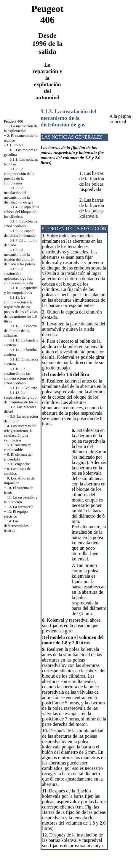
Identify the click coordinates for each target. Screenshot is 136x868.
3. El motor (15, 145)
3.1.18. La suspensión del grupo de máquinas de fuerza (21, 397)
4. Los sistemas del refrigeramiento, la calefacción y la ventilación (20, 433)
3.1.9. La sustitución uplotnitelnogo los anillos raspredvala (18, 276)
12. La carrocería (20, 507)
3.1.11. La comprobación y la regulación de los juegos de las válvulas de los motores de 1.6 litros (21, 309)
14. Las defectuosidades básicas (16, 526)
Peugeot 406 (13, 121)
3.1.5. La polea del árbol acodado (21, 224)
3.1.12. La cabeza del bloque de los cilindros (20, 331)
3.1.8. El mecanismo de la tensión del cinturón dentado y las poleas (19, 257)
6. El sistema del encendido (18, 457)
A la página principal (120, 119)
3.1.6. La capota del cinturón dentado (20, 233)
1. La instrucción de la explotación (21, 128)
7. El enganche (19, 464)
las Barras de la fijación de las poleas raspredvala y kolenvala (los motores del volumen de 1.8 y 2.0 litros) (74, 818)
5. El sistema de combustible (18, 447)
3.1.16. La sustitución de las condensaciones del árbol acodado (19, 376)
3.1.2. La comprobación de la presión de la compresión (19, 176)
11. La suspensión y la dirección (21, 500)
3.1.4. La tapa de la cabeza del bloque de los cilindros (21, 212)
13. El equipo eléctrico (16, 514)
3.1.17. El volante (23, 388)
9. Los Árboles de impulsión (19, 481)
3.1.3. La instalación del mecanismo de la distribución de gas (18, 195)
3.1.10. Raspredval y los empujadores (21, 290)
